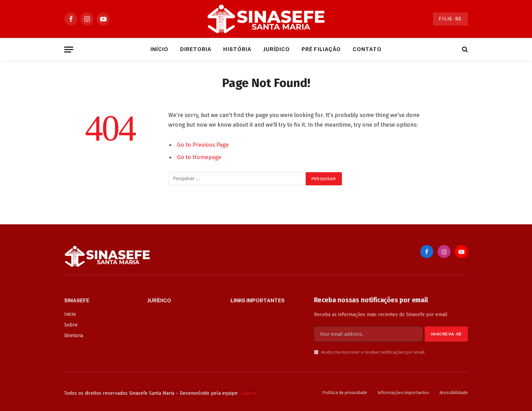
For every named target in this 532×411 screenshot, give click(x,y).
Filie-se (450, 19)
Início (159, 49)
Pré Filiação (321, 49)
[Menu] (69, 50)
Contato (367, 49)
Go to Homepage (199, 157)
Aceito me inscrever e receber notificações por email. (370, 352)
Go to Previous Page (203, 145)
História (237, 49)
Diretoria (196, 49)
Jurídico (277, 49)
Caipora (248, 393)
